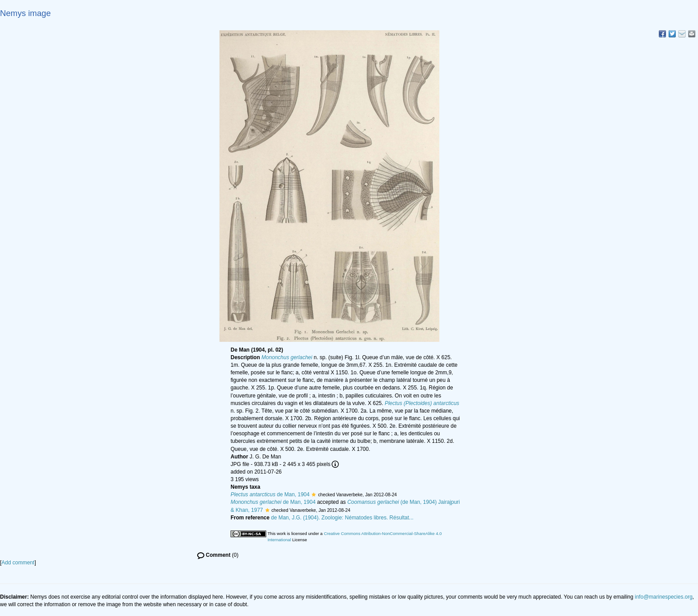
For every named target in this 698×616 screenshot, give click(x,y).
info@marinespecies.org (664, 597)
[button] (314, 494)
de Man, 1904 (270, 494)
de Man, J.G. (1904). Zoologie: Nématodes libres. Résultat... (342, 518)
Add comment (18, 563)
